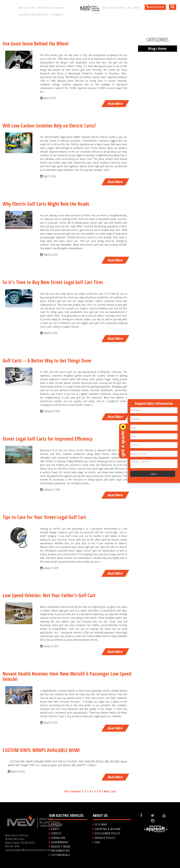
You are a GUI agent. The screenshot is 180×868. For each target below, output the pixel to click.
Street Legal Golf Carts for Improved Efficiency (47, 439)
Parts (33, 8)
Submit (153, 474)
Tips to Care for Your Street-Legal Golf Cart (44, 517)
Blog (105, 8)
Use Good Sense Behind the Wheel (36, 44)
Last (113, 791)
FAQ (130, 8)
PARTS (55, 829)
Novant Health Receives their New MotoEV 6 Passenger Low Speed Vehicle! (67, 676)
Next (107, 791)
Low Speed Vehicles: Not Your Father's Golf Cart (49, 595)
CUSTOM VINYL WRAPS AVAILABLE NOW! (41, 750)
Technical (58, 8)
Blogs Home (157, 49)
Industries (44, 8)
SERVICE (56, 833)
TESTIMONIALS (61, 855)
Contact (137, 8)
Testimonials (57, 15)
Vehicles (23, 8)
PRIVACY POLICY (105, 838)
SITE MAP (101, 824)
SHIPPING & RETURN (108, 829)
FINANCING (58, 838)
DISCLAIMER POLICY (108, 833)
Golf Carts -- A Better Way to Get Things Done (47, 361)
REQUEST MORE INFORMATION (61, 848)
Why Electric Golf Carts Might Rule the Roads (46, 204)
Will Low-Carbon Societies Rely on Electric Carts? (49, 126)
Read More (115, 104)
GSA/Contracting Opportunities (34, 15)
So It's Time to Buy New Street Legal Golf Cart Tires (53, 282)
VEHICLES (57, 824)
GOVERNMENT (60, 842)
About (122, 8)
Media (112, 8)
